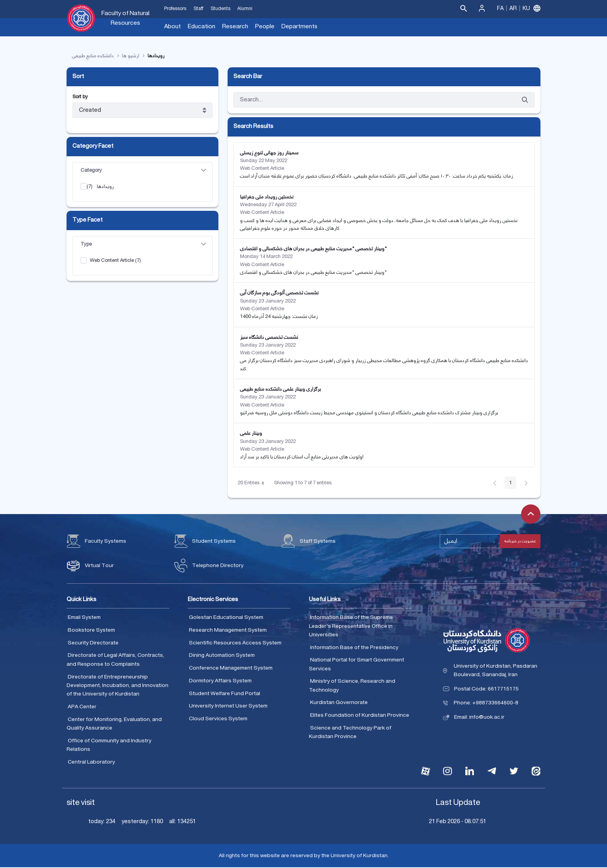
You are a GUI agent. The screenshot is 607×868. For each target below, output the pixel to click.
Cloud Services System (218, 719)
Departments (299, 26)
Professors (175, 9)
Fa (500, 9)
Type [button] (143, 244)
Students (220, 9)
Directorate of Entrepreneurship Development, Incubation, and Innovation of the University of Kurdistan (117, 686)
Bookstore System (91, 630)
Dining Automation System (222, 656)
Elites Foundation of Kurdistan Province (360, 716)
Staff (198, 9)
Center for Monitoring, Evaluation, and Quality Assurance (114, 724)
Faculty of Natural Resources (125, 18)
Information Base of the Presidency (354, 648)
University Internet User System (228, 706)
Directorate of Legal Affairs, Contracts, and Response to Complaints (115, 660)
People (265, 26)
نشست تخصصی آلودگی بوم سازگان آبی (279, 293)
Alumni (245, 9)
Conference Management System (231, 668)
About (172, 26)
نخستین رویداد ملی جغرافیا (267, 197)
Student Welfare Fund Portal (225, 694)
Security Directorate (93, 643)
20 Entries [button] (254, 484)
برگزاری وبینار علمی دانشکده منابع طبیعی (280, 390)
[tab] (142, 170)
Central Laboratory (91, 762)
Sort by (80, 97)
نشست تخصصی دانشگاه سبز (269, 337)
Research (235, 26)
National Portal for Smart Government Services (357, 665)
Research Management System (228, 630)
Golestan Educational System (226, 618)
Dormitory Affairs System (220, 681)
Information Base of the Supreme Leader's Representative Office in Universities (351, 626)
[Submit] (525, 100)
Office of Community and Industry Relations (109, 745)
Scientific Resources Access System (235, 643)
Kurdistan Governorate (339, 703)
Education (201, 26)
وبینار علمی (251, 434)
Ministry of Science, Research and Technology (352, 686)
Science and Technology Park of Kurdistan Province (350, 732)
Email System (84, 618)
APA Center (82, 707)
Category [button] (143, 170)
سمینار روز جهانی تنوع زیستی (269, 153)
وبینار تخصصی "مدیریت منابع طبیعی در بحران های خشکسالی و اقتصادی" (313, 249)
